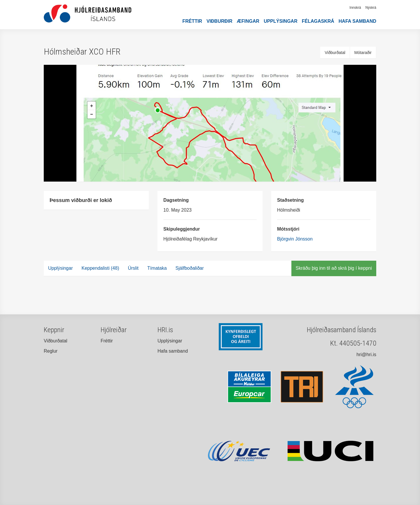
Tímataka (157, 268)
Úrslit (133, 268)
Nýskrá (371, 8)
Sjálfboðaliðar (190, 268)
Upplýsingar (281, 21)
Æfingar (248, 21)
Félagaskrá (318, 21)
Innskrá (355, 8)
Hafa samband (357, 21)
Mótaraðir (363, 53)
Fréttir (192, 21)
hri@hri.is (366, 355)
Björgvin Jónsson (295, 239)
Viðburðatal (335, 53)
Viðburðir (219, 21)
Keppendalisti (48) (100, 268)
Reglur (51, 351)
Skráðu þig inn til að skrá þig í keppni (334, 268)
